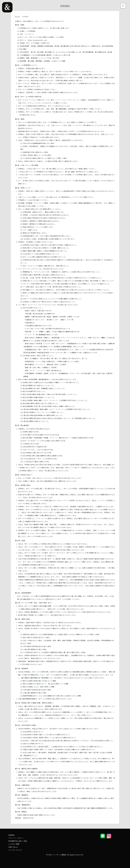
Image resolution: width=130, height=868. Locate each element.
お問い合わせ (13, 847)
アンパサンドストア (15, 850)
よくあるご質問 (14, 844)
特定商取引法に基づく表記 (18, 841)
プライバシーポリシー (16, 838)
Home (18, 17)
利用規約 (11, 835)
